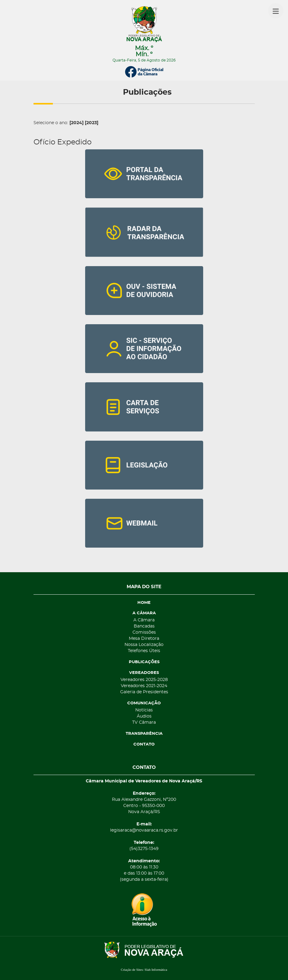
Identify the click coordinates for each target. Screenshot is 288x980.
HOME (144, 603)
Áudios (144, 716)
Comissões (144, 632)
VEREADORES (144, 673)
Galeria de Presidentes (144, 692)
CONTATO (144, 744)
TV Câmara (144, 722)
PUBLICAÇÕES (144, 662)
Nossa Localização (144, 645)
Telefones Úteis (144, 651)
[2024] (77, 123)
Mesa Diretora (144, 639)
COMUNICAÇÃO (144, 703)
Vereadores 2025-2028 (144, 680)
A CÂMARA (144, 613)
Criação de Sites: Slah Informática (144, 970)
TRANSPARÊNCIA (144, 734)
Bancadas (144, 626)
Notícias (144, 710)
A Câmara (144, 620)
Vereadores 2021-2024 (144, 686)
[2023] (92, 123)
